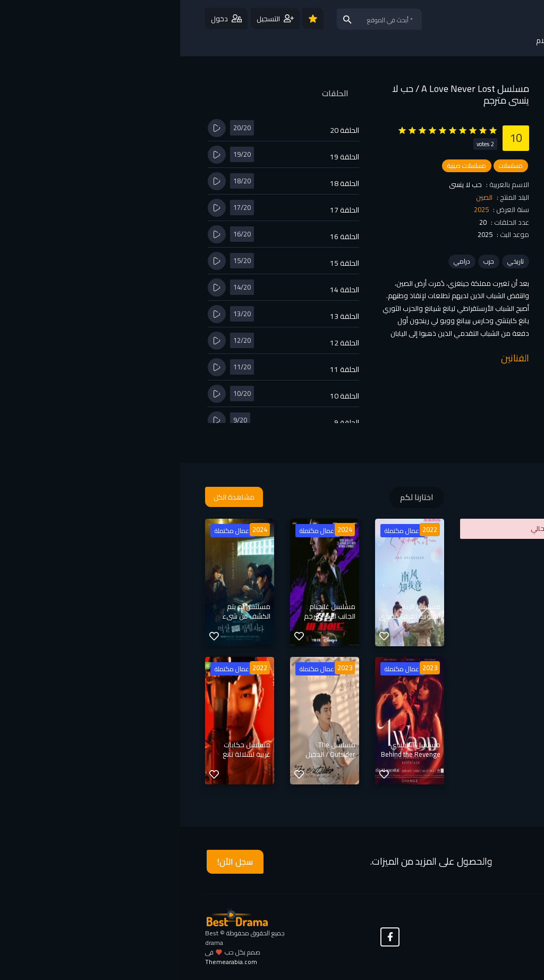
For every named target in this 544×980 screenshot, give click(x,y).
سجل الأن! (55, 861)
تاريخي (335, 261)
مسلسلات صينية (287, 166)
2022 (250, 529)
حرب (309, 261)
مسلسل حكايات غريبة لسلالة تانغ (66, 749)
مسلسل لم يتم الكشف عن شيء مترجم (66, 616)
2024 (165, 529)
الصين (304, 197)
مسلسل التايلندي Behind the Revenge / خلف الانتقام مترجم (230, 754)
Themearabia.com (51, 962)
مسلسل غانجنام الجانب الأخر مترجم (150, 611)
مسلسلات (331, 166)
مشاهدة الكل (54, 497)
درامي (282, 261)
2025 (301, 209)
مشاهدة (442, 199)
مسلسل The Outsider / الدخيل (150, 749)
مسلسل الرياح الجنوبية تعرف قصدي (229, 611)
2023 (250, 668)
